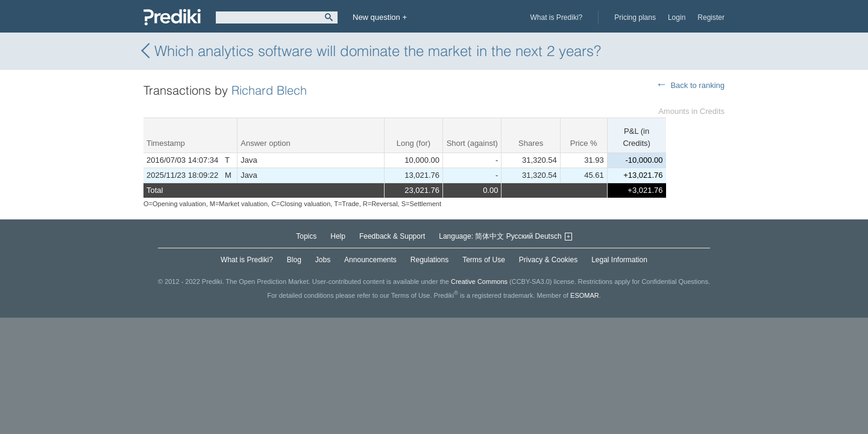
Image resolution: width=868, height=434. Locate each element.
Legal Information (619, 260)
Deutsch (549, 236)
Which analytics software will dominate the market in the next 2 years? (372, 51)
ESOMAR (585, 295)
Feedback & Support (392, 236)
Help (338, 236)
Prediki (172, 17)
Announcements (370, 260)
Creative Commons (479, 281)
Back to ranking (697, 85)
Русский (520, 236)
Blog (294, 260)
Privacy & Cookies (548, 260)
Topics (306, 236)
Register (711, 17)
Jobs (323, 260)
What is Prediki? (557, 17)
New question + (380, 17)
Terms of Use (484, 260)
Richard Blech (269, 90)
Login (677, 17)
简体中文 (489, 236)
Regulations (429, 260)
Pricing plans (635, 17)
